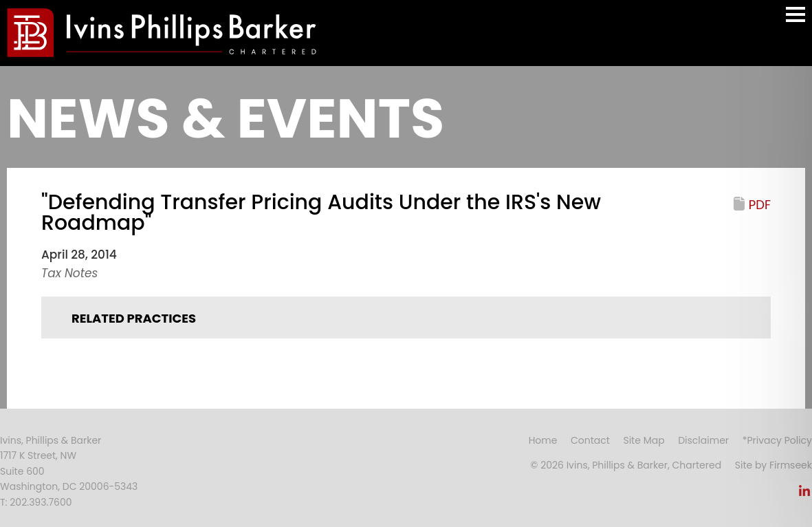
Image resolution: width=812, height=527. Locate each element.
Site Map (644, 440)
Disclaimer (703, 440)
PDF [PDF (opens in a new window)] (760, 205)
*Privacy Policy (777, 440)
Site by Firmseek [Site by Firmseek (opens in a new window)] (773, 465)
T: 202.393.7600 (36, 502)
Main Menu (795, 21)
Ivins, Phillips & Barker (51, 440)
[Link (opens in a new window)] (804, 495)
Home (543, 440)
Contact (590, 440)
